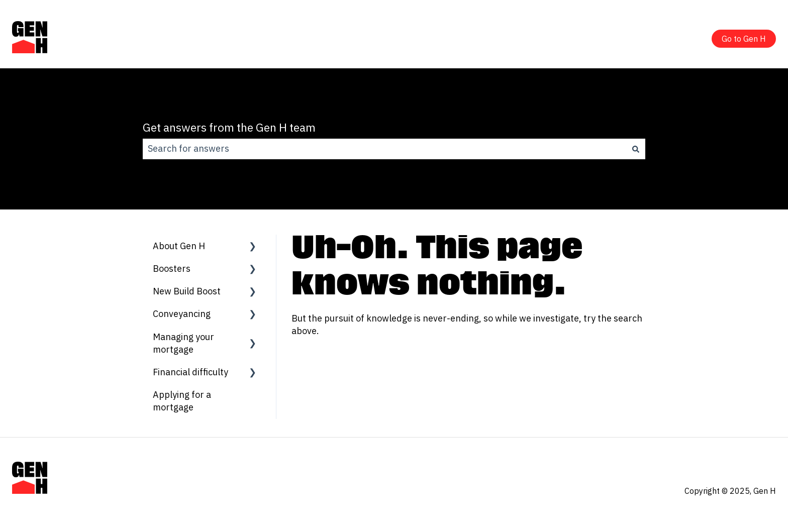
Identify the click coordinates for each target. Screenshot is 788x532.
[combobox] (384, 149)
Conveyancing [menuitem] (182, 314)
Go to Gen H (744, 39)
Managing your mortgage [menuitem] (183, 343)
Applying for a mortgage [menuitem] (182, 401)
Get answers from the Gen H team (229, 127)
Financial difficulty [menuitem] (190, 372)
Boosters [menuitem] (172, 269)
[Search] (636, 149)
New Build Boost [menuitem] (187, 291)
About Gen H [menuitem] (179, 246)
